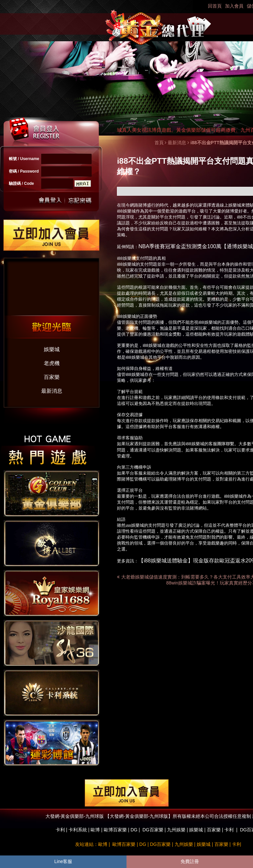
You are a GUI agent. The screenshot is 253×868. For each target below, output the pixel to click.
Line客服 (63, 861)
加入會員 (234, 6)
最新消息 (52, 391)
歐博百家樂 (115, 830)
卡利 (60, 830)
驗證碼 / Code (21, 184)
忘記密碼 (78, 200)
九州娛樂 (176, 830)
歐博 (95, 830)
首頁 (159, 143)
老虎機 (52, 363)
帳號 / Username (24, 159)
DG (134, 830)
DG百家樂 (153, 830)
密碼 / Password (24, 171)
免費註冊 (190, 861)
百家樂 (52, 377)
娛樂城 (52, 349)
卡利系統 (78, 830)
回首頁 (215, 6)
